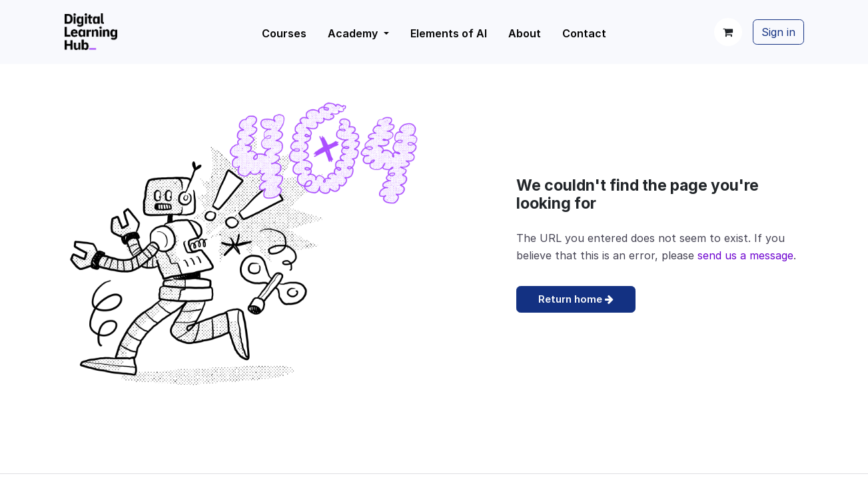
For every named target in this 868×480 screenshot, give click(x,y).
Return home (576, 299)
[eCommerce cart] (728, 32)
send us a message (745, 255)
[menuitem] (358, 33)
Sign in (778, 32)
